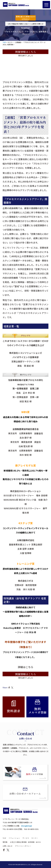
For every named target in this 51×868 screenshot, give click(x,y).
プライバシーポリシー (23, 846)
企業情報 (23, 842)
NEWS (38, 842)
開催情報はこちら (26, 52)
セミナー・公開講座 (14, 42)
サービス (26, 838)
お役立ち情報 (15, 842)
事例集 (5, 842)
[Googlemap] (27, 826)
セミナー (35, 838)
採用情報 (31, 842)
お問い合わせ (7, 846)
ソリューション (14, 838)
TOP (4, 838)
